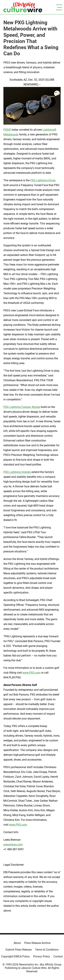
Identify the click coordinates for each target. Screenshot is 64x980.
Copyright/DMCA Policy (15, 956)
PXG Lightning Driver (43, 180)
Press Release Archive (37, 943)
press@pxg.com (13, 845)
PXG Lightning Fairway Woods (22, 407)
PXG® (7, 130)
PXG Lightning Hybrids (17, 472)
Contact (58, 956)
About (17, 943)
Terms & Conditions (47, 950)
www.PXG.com (31, 673)
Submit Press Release (19, 950)
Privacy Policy (42, 956)
